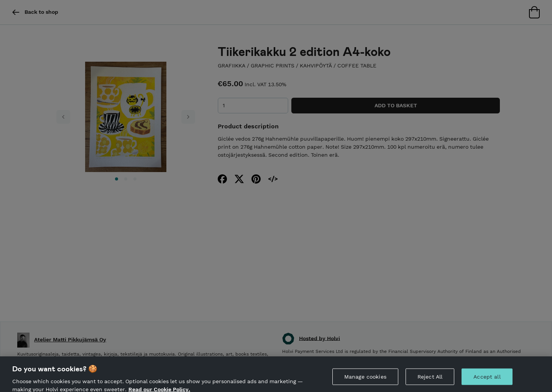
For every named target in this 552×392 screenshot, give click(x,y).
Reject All (430, 381)
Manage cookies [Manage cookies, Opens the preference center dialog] (365, 381)
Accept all (487, 381)
